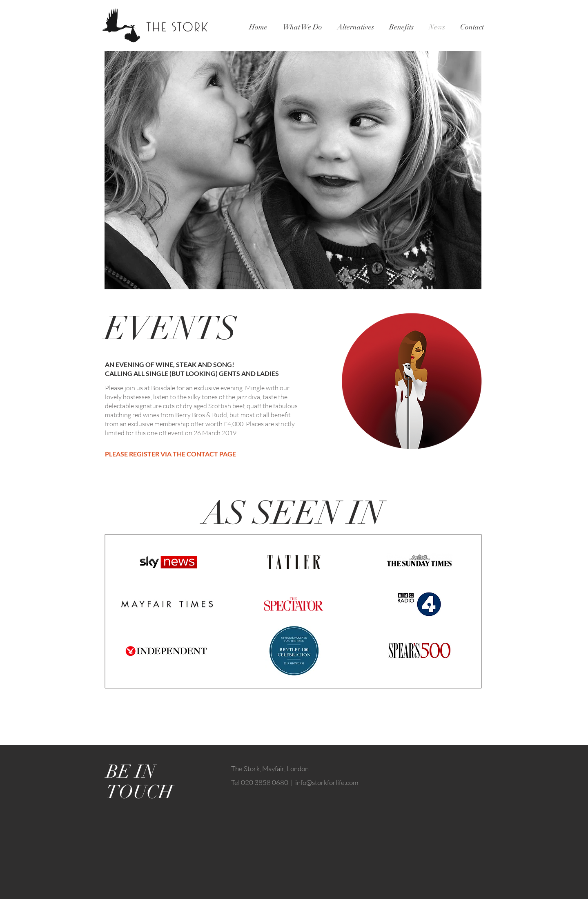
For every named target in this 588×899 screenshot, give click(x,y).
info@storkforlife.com (327, 782)
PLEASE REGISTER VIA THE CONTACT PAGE (170, 454)
